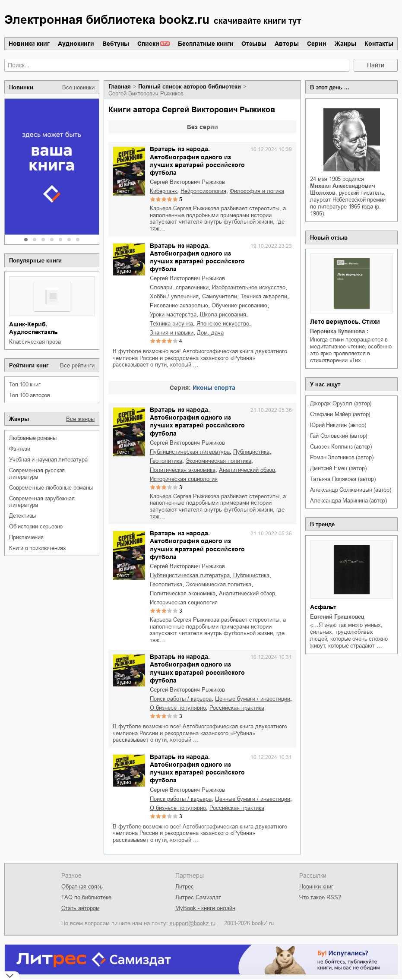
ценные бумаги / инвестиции (253, 699)
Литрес (185, 887)
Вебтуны (116, 44)
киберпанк (163, 191)
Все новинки (78, 87)
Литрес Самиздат (198, 897)
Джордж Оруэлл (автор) (341, 403)
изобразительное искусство (249, 287)
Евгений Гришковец (337, 617)
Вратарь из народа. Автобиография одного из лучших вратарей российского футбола (197, 161)
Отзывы (254, 44)
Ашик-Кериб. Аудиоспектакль (33, 328)
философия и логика (257, 191)
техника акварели (264, 296)
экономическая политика (218, 461)
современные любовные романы (51, 488)
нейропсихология (203, 191)
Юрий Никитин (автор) (338, 425)
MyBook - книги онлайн (205, 908)
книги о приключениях (38, 548)
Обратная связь (82, 887)
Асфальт (323, 607)
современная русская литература (37, 474)
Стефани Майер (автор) (340, 414)
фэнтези (20, 449)
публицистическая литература (190, 452)
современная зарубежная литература (42, 502)
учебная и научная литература (48, 460)
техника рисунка (171, 324)
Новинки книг (29, 44)
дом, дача (210, 333)
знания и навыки (172, 333)
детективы (22, 516)
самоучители (220, 296)
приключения (26, 537)
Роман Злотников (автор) (342, 457)
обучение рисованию (239, 305)
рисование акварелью (179, 305)
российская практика (237, 708)
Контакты (379, 44)
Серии (317, 44)
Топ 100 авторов (30, 395)
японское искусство (223, 324)
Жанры (345, 44)
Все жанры (80, 419)
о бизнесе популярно (178, 708)
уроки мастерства (173, 315)
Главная (120, 87)
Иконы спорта (214, 388)
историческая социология (184, 479)
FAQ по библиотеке (86, 897)
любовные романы (33, 438)
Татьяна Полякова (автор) (343, 479)
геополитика (166, 461)
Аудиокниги (76, 44)
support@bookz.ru (193, 923)
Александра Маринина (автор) (348, 501)
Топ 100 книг (25, 384)
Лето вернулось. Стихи (345, 322)
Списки (148, 44)
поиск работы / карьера (181, 699)
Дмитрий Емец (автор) (338, 468)
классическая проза (35, 342)
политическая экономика (183, 470)
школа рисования (223, 315)
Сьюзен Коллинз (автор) (341, 447)
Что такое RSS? (320, 897)
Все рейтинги (77, 365)
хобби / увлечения (174, 296)
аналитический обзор (247, 470)
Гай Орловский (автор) (339, 436)
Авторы (287, 44)
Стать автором (81, 908)
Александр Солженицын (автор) (350, 490)
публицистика (251, 452)
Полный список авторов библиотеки (190, 87)
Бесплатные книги (206, 44)
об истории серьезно (36, 526)
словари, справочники (179, 287)
